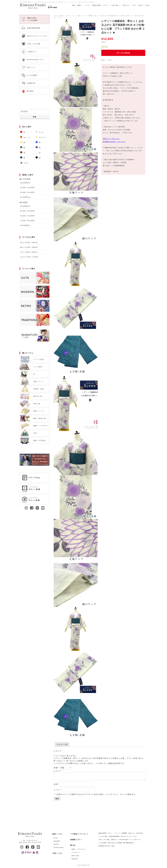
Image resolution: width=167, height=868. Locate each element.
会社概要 (119, 843)
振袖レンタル (57, 834)
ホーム (56, 16)
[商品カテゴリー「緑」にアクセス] (27, 148)
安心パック (137, 840)
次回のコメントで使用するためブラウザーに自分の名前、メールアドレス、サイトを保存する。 (97, 794)
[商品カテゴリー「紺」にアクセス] (27, 158)
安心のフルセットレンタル (129, 836)
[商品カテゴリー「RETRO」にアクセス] (35, 306)
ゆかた (68, 16)
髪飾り (80, 5)
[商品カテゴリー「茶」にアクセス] (27, 153)
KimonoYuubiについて (126, 840)
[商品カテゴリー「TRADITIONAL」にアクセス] (35, 320)
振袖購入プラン (76, 840)
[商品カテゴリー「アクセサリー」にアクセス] (80, 852)
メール (57, 790)
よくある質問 (102, 843)
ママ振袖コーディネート (79, 834)
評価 (56, 768)
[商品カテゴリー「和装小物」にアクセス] (80, 859)
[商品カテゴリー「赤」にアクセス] (27, 132)
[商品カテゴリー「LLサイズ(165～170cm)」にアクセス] (35, 257)
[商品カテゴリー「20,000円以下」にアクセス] (35, 183)
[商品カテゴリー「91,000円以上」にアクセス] (35, 225)
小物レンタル (57, 853)
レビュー (58, 771)
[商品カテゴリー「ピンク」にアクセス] (42, 132)
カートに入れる (123, 53)
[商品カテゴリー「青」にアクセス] (42, 143)
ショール (87, 5)
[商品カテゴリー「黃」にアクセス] (27, 143)
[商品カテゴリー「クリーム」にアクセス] (42, 137)
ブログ (134, 5)
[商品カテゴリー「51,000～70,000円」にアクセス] (35, 216)
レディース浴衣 (76, 16)
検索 (35, 117)
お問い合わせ (112, 843)
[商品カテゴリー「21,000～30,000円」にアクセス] (35, 188)
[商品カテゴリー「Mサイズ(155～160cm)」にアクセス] (35, 247)
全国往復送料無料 (114, 836)
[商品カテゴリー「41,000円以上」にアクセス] (35, 197)
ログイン (106, 5)
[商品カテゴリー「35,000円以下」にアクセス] (35, 206)
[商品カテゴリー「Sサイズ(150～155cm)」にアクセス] (35, 243)
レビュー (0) (62, 744)
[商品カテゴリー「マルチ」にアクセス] (27, 163)
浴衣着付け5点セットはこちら (114, 142)
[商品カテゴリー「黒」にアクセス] (42, 158)
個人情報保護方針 (128, 843)
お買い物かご (116, 5)
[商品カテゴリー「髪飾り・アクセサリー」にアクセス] (80, 849)
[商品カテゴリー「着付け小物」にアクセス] (80, 856)
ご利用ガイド (114, 840)
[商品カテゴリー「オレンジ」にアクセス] (27, 137)
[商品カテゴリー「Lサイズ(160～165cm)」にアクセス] (35, 252)
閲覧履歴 (124, 833)
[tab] (62, 744)
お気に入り (126, 5)
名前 (56, 784)
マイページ (117, 833)
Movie (141, 5)
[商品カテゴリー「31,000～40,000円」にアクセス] (35, 192)
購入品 (62, 16)
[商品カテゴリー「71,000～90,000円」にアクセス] (35, 221)
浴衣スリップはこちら (111, 139)
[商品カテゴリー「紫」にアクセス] (42, 148)
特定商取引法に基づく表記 (106, 846)
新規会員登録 (97, 5)
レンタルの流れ (103, 836)
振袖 (74, 5)
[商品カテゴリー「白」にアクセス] (42, 153)
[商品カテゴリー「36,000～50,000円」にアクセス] (35, 211)
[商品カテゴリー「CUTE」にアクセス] (35, 278)
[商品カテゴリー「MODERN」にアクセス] (35, 292)
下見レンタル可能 (104, 840)
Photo (147, 5)
